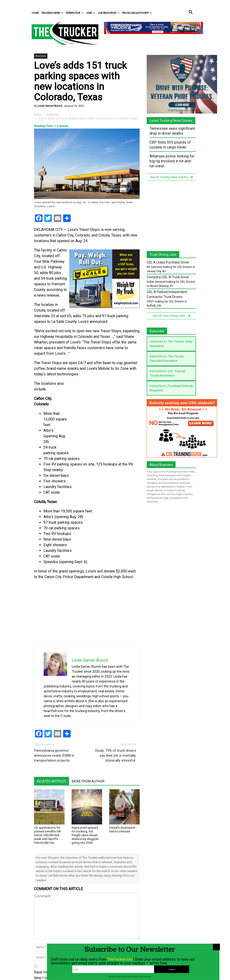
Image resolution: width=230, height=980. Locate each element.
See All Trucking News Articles (171, 177)
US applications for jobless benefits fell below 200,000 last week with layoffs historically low (47, 835)
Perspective (75, 13)
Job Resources (109, 13)
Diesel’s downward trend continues (122, 829)
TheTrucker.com (120, 973)
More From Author (88, 781)
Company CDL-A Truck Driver (168, 277)
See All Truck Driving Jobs (171, 316)
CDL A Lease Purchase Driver (168, 262)
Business (41, 56)
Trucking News (52, 13)
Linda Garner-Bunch (50, 106)
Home (35, 13)
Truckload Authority (137, 13)
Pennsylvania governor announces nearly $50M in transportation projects (54, 755)
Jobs (91, 13)
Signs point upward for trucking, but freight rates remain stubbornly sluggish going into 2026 (85, 835)
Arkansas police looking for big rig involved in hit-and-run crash (172, 161)
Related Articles (52, 781)
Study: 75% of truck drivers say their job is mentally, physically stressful (116, 755)
